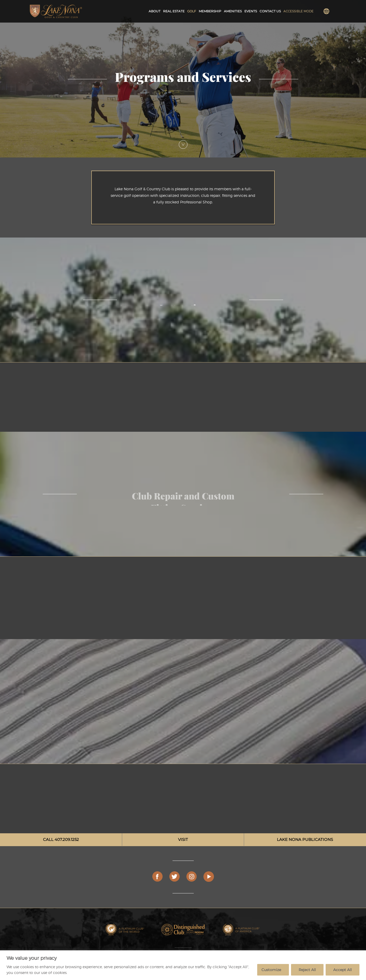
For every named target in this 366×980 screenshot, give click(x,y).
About (155, 11)
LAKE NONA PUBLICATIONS (305, 840)
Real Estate (174, 11)
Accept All (343, 970)
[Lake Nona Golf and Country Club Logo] (56, 11)
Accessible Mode (298, 11)
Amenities (233, 11)
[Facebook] (158, 877)
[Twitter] (175, 877)
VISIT (183, 840)
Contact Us (270, 11)
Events (251, 11)
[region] (183, 965)
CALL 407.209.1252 (61, 840)
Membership (210, 11)
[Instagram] (192, 877)
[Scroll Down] (183, 144)
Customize (271, 970)
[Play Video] (209, 877)
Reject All (307, 970)
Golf (192, 11)
